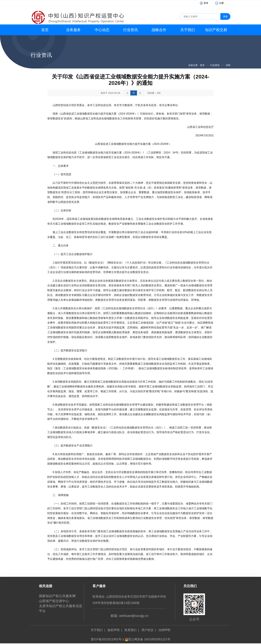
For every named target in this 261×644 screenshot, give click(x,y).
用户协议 (147, 630)
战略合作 (159, 30)
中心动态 (102, 30)
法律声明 (164, 630)
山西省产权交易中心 (54, 601)
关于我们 (188, 30)
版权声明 (114, 630)
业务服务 (73, 30)
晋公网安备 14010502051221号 (148, 639)
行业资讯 (130, 30)
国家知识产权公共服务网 (57, 596)
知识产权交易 (216, 30)
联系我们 (130, 630)
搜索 (225, 16)
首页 (45, 30)
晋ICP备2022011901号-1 (107, 639)
